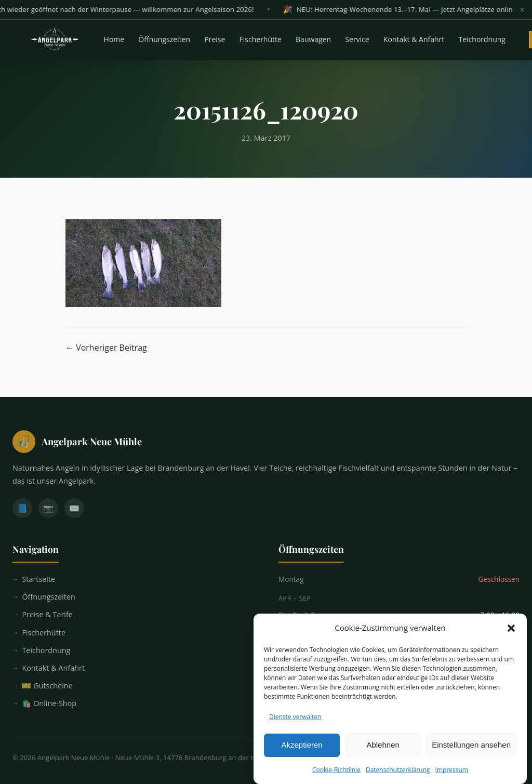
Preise (215, 40)
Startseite (38, 579)
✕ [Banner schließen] (522, 10)
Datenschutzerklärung (398, 775)
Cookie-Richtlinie (336, 775)
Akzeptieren (302, 750)
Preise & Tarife (47, 614)
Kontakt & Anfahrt (414, 40)
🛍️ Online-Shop (49, 703)
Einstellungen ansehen (471, 750)
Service (357, 40)
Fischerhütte (261, 40)
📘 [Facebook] (22, 508)
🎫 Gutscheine (47, 686)
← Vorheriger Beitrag (106, 348)
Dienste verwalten (295, 722)
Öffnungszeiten (164, 40)
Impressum (452, 775)
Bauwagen (313, 40)
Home (114, 40)
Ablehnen (383, 750)
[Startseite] (266, 442)
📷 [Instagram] (48, 508)
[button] (511, 633)
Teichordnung (482, 40)
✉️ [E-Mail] (74, 508)
